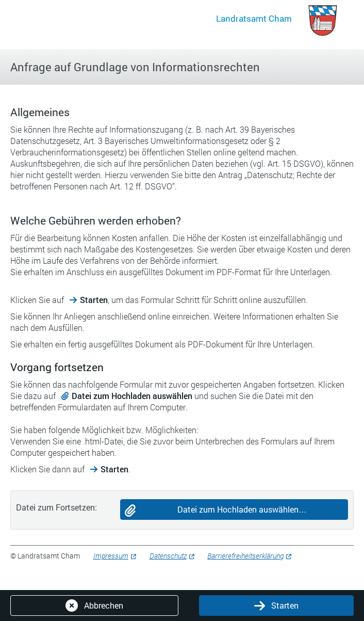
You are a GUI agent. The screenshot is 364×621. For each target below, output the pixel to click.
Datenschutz (168, 556)
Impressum (111, 556)
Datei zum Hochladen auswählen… (242, 509)
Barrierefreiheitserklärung (245, 556)
